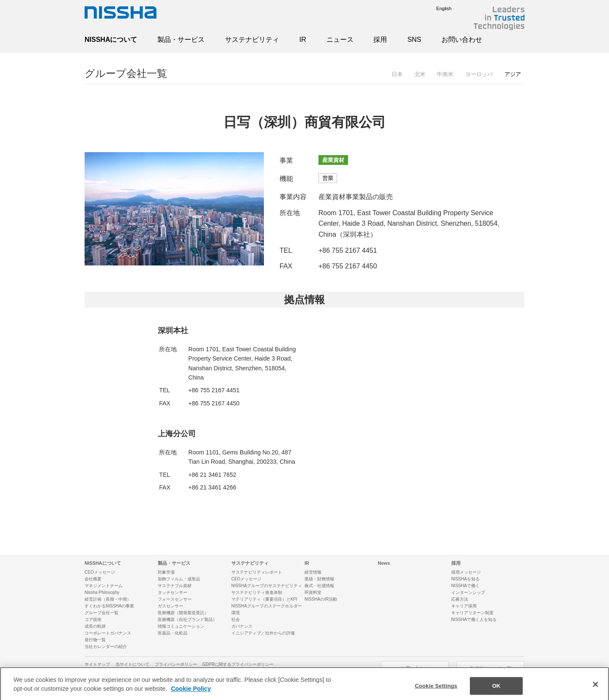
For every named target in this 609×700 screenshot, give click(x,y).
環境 (236, 613)
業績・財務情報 (319, 579)
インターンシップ (468, 592)
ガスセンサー (170, 606)
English (438, 8)
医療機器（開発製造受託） (183, 613)
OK (497, 690)
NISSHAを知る (465, 579)
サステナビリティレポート (257, 572)
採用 (380, 40)
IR (303, 40)
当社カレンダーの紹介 (106, 647)
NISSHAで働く (465, 586)
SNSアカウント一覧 (491, 668)
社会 (236, 619)
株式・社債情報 (319, 586)
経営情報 (313, 572)
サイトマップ (97, 664)
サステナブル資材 (175, 586)
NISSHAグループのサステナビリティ (267, 586)
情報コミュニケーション (181, 626)
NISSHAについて (111, 40)
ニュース (340, 40)
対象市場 (166, 572)
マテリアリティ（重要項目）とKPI (264, 599)
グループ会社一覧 (126, 73)
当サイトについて (132, 664)
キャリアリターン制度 (472, 613)
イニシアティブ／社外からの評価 (263, 633)
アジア (513, 74)
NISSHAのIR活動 (321, 599)
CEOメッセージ (100, 572)
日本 (397, 74)
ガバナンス (242, 626)
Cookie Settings (436, 690)
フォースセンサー (175, 599)
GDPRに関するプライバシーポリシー (238, 664)
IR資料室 (313, 592)
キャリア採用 (464, 606)
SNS (414, 40)
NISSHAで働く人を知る (474, 619)
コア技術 (93, 619)
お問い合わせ (462, 40)
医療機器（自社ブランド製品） (187, 619)
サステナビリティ (252, 40)
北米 (420, 74)
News (384, 563)
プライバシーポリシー (176, 664)
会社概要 (93, 579)
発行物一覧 (95, 640)
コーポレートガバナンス (108, 633)
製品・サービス (181, 40)
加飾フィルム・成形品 (179, 579)
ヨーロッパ (479, 74)
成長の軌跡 (95, 626)
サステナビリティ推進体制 (257, 592)
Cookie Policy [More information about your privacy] (191, 693)
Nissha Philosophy (102, 592)
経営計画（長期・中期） (108, 599)
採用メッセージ (466, 572)
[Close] (595, 689)
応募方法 (460, 599)
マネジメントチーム (104, 586)
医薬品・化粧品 (173, 633)
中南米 (445, 74)
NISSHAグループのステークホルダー (267, 606)
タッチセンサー (173, 592)
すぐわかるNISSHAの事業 (109, 606)
